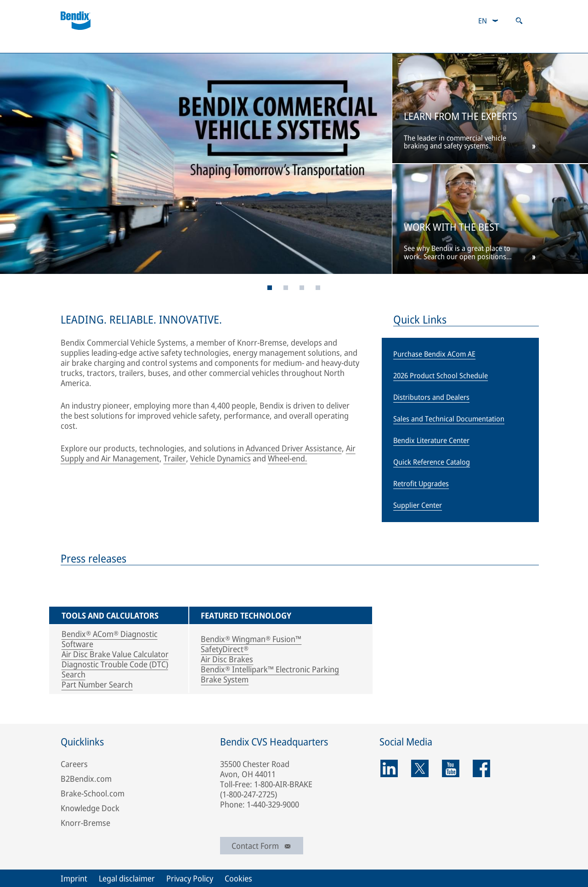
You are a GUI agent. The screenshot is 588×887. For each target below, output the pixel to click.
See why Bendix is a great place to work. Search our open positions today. (457, 253)
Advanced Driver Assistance (294, 448)
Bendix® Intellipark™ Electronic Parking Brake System (270, 674)
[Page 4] (286, 288)
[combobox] (489, 21)
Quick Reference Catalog (432, 462)
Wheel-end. (288, 458)
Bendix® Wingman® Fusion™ (251, 639)
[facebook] (481, 768)
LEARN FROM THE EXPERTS (461, 116)
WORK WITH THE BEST (452, 227)
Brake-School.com (93, 793)
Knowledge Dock (90, 808)
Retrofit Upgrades (421, 483)
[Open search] (519, 21)
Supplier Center (418, 505)
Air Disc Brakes (227, 659)
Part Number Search (97, 684)
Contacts (327, 44)
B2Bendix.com (256, 44)
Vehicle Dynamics (220, 458)
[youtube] (451, 768)
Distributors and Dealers (431, 397)
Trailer (175, 458)
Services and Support (164, 44)
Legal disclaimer (127, 878)
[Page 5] (302, 288)
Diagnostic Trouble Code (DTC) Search (115, 669)
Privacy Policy (190, 878)
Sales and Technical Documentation (449, 419)
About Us (447, 44)
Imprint (74, 878)
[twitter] (420, 768)
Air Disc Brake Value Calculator (115, 654)
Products (81, 44)
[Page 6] (318, 288)
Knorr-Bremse (85, 823)
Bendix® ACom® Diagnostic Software (110, 639)
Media (387, 44)
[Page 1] (270, 288)
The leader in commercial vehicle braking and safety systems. (455, 143)
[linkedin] (389, 768)
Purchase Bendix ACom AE (434, 354)
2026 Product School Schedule (441, 375)
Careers (509, 44)
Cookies (238, 878)
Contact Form (262, 846)
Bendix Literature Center (431, 440)
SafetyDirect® (225, 649)
